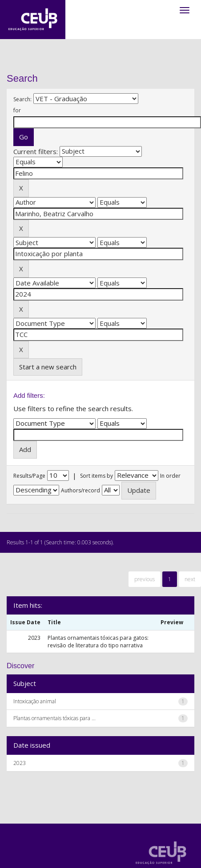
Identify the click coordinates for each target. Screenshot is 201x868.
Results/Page (29, 476)
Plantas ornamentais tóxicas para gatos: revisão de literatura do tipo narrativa (98, 642)
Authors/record (80, 490)
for (17, 110)
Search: (22, 99)
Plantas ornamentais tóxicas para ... (54, 718)
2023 (20, 763)
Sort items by (96, 476)
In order (170, 476)
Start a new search (48, 367)
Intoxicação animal (35, 701)
